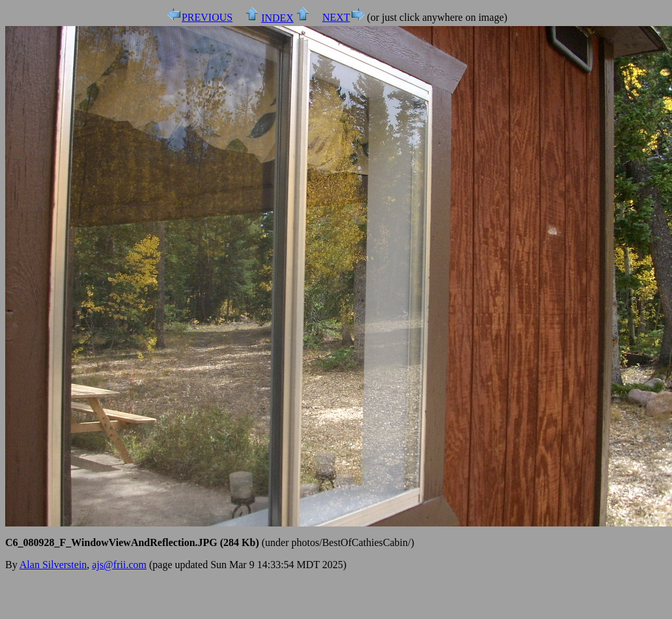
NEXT (336, 17)
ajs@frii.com (119, 565)
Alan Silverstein (53, 565)
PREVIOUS (207, 17)
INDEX (277, 18)
